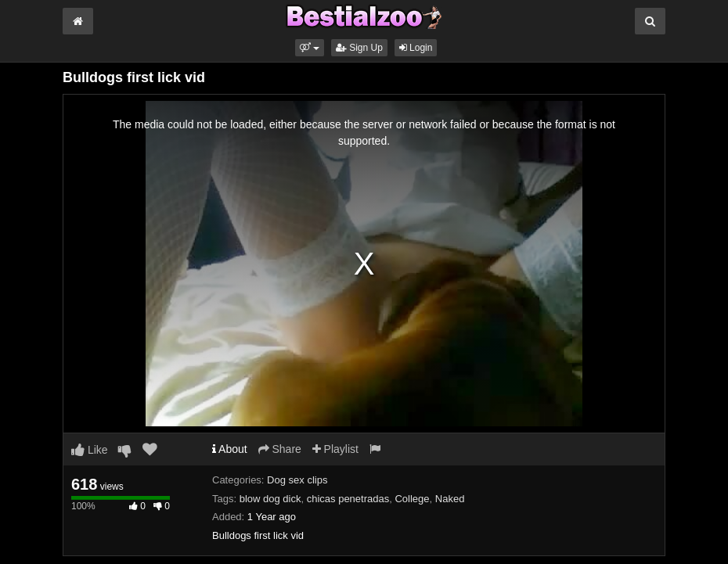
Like (90, 450)
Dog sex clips (297, 480)
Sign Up (359, 48)
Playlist (335, 449)
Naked (450, 499)
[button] (310, 48)
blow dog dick (270, 499)
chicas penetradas (348, 499)
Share (280, 449)
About (230, 449)
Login (416, 48)
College (412, 499)
